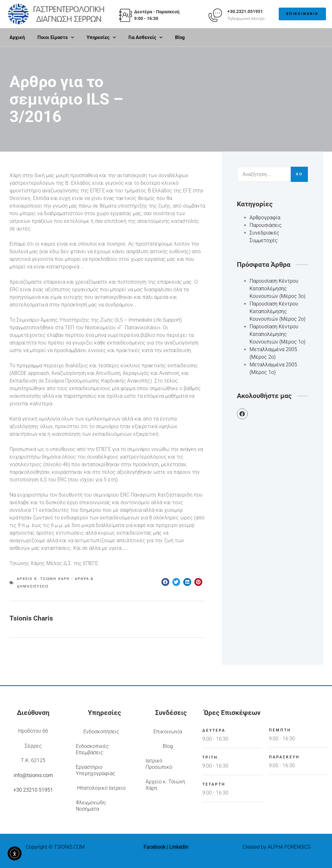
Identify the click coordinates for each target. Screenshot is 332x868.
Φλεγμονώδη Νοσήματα (91, 806)
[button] (165, 582)
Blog (180, 37)
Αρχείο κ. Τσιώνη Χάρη (165, 785)
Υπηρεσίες (101, 37)
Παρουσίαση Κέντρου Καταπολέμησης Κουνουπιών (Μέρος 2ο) (277, 311)
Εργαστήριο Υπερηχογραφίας (96, 770)
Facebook (155, 847)
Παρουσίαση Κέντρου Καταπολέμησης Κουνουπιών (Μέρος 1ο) (277, 334)
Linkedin (179, 847)
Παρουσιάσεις (266, 225)
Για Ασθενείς (145, 37)
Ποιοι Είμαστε (56, 37)
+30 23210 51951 (33, 790)
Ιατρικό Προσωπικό (159, 764)
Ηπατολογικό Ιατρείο (101, 788)
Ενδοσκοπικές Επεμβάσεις (92, 749)
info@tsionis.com (33, 775)
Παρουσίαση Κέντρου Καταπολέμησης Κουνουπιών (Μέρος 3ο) (277, 289)
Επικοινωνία (168, 732)
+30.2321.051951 (245, 11)
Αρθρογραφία (265, 218)
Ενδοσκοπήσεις (101, 732)
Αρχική (17, 37)
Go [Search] (299, 174)
